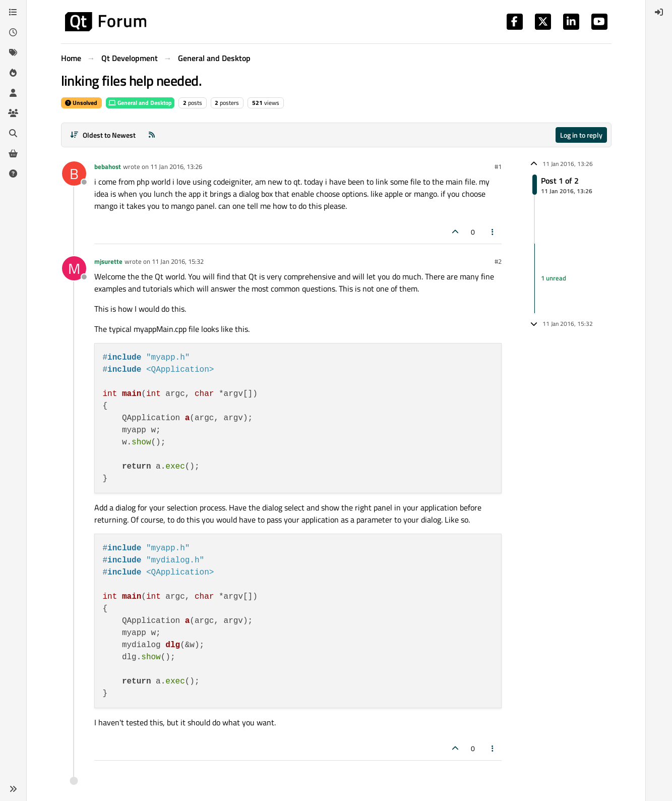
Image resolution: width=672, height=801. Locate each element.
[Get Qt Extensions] (13, 153)
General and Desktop (140, 103)
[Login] (659, 12)
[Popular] (13, 73)
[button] (13, 789)
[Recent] (13, 32)
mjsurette (108, 261)
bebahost (108, 166)
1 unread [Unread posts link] (554, 278)
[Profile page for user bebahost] (74, 174)
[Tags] (13, 52)
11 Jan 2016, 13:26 (176, 166)
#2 (498, 261)
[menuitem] (659, 12)
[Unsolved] (13, 174)
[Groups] (13, 113)
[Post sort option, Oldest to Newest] (103, 135)
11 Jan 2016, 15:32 (178, 261)
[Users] (13, 93)
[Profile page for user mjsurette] (74, 268)
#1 (498, 166)
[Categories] (13, 12)
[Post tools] (493, 232)
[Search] (13, 133)
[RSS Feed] (152, 135)
